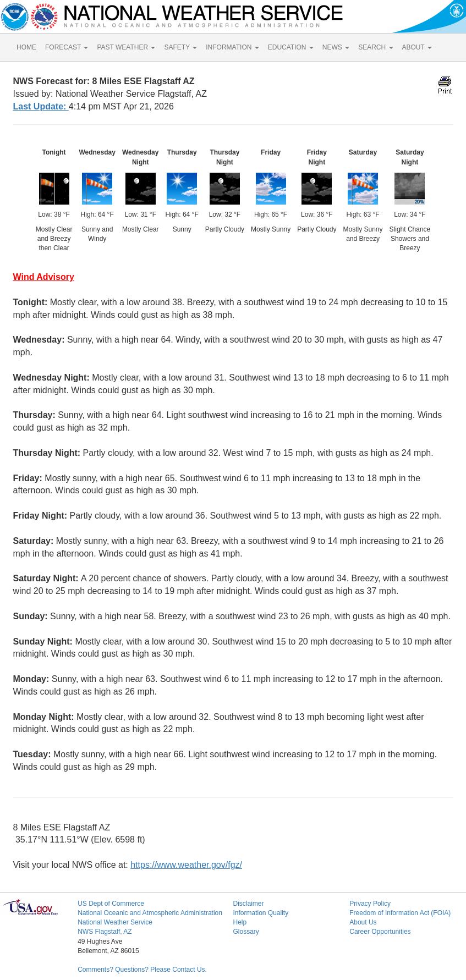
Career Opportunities (380, 932)
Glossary (246, 932)
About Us (363, 922)
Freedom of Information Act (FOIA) (400, 913)
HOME (26, 47)
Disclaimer (248, 904)
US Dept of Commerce (111, 904)
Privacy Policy (370, 904)
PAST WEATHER (126, 47)
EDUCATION (291, 47)
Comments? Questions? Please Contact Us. (142, 970)
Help (240, 922)
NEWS (336, 47)
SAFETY (180, 47)
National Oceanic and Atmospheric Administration (150, 913)
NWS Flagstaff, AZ (105, 932)
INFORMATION (232, 47)
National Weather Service (115, 922)
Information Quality (261, 913)
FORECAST (67, 47)
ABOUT (417, 47)
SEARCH (375, 47)
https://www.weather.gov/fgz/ (186, 865)
